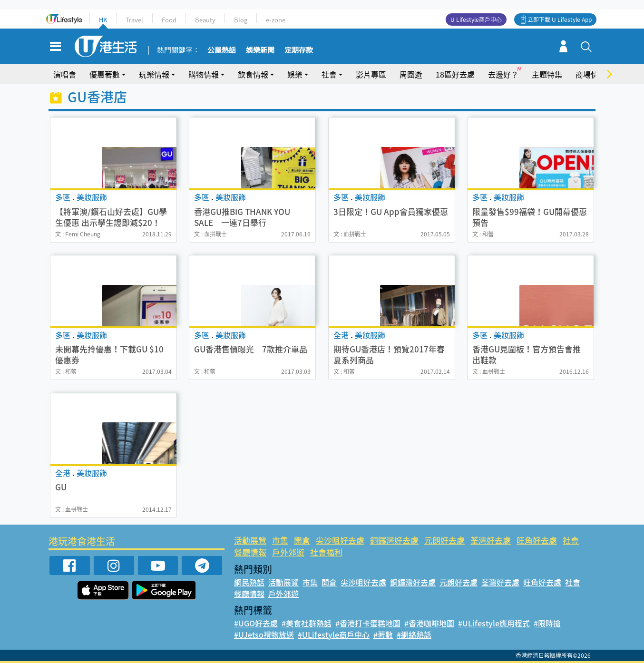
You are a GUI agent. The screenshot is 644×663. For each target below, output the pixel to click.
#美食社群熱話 (307, 623)
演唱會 (65, 74)
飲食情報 (253, 74)
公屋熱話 (222, 50)
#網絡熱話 (414, 634)
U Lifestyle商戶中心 (476, 19)
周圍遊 (411, 74)
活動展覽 (250, 540)
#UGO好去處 (256, 623)
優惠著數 (105, 74)
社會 (329, 74)
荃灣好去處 (491, 540)
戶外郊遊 (288, 552)
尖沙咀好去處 (340, 540)
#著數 (383, 634)
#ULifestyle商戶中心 (334, 634)
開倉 (302, 540)
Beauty (205, 20)
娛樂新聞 (260, 50)
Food (169, 20)
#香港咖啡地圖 (429, 623)
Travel (134, 20)
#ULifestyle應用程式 (494, 623)
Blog (241, 20)
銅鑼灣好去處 (394, 540)
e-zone (276, 20)
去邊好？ (503, 74)
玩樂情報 (154, 74)
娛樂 (295, 74)
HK (103, 20)
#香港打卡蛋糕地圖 (368, 623)
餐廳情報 (250, 552)
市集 (280, 540)
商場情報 (591, 74)
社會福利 (326, 552)
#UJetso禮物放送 (264, 634)
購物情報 (204, 74)
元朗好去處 (444, 540)
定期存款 (299, 50)
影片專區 (371, 74)
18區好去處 (455, 74)
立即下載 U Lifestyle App (560, 19)
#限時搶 (547, 623)
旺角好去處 (537, 540)
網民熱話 (249, 582)
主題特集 (547, 74)
